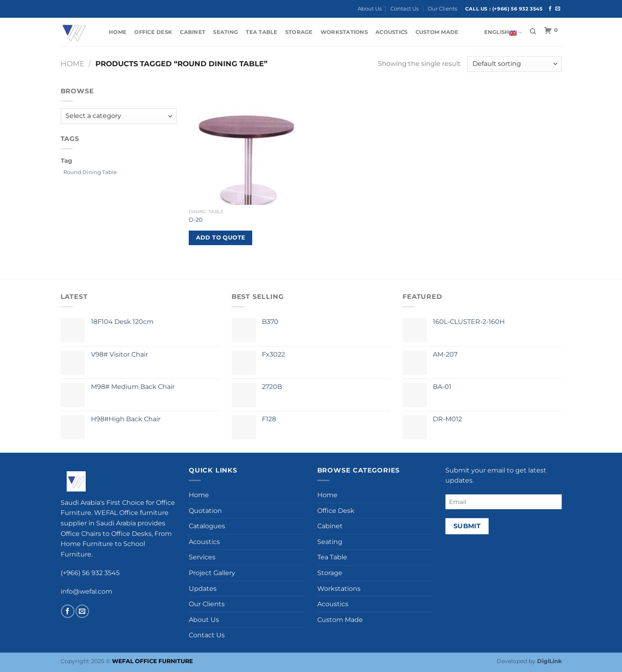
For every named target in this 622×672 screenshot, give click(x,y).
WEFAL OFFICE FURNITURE (152, 661)
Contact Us (405, 9)
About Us (370, 9)
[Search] (533, 31)
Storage (299, 32)
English (503, 33)
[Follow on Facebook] (550, 9)
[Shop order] (514, 64)
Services (202, 557)
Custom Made (437, 32)
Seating (226, 32)
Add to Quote (221, 237)
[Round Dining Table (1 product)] (90, 172)
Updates (203, 589)
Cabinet (193, 32)
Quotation (205, 511)
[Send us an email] (558, 9)
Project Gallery (212, 573)
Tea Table (261, 32)
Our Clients (442, 9)
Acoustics (391, 32)
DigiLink (549, 661)
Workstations (344, 32)
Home (118, 32)
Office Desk (153, 32)
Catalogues (207, 526)
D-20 (196, 220)
